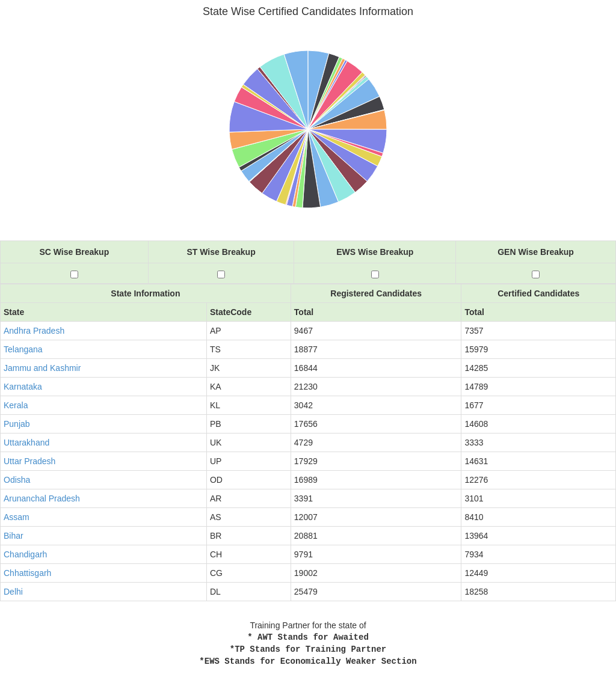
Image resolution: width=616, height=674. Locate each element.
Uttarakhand (26, 443)
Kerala (16, 405)
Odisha (17, 480)
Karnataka (23, 387)
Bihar (14, 536)
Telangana (23, 349)
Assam (17, 517)
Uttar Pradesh (29, 461)
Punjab (17, 424)
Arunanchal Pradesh (42, 498)
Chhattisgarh (27, 573)
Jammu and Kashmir (42, 368)
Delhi (13, 592)
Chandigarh (25, 554)
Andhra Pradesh (34, 331)
